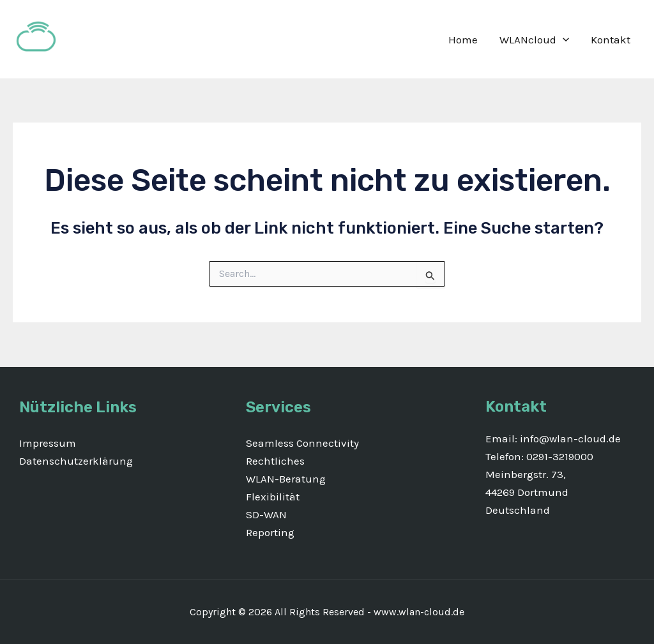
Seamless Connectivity (302, 443)
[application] (563, 40)
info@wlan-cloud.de (569, 438)
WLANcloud (534, 40)
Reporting (270, 532)
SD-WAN (266, 514)
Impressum (48, 443)
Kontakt (611, 40)
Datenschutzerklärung (76, 461)
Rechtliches (275, 461)
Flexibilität (273, 497)
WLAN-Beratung (286, 479)
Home (463, 40)
